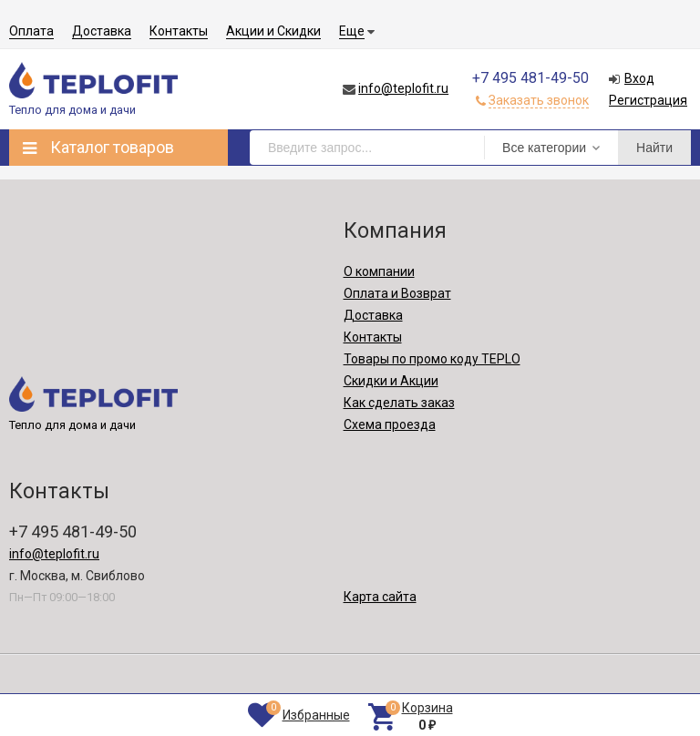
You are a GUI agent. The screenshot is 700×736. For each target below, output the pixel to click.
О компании (379, 271)
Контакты (179, 31)
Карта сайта (380, 597)
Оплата (31, 31)
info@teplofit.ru (403, 88)
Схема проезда (390, 424)
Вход (639, 78)
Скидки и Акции (391, 381)
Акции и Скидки (273, 31)
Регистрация (648, 100)
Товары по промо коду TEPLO (432, 359)
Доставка (102, 31)
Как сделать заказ (399, 403)
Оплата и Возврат (397, 293)
